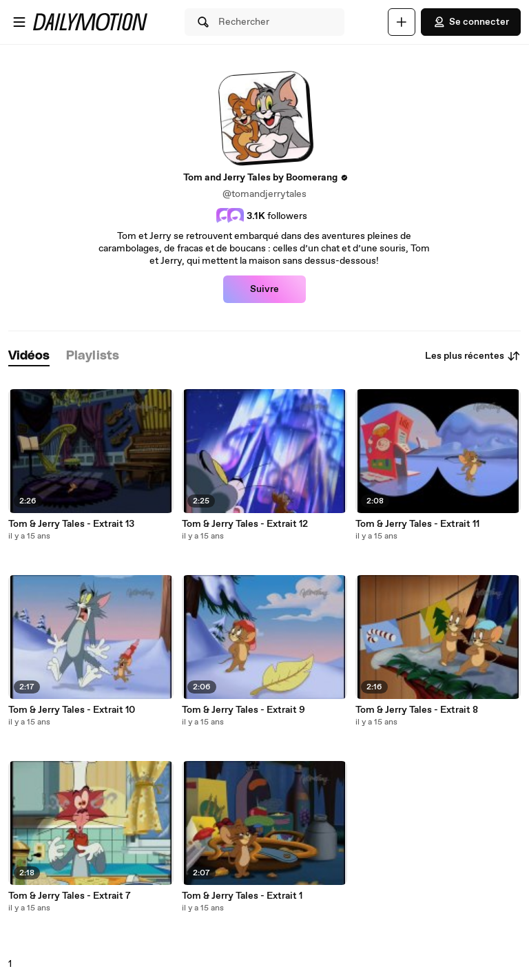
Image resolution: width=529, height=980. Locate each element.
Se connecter (471, 22)
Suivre (264, 289)
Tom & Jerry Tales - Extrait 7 (70, 896)
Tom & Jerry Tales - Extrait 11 (417, 524)
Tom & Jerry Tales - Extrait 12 (245, 524)
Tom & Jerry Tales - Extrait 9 (243, 710)
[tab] (29, 356)
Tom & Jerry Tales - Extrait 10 (72, 710)
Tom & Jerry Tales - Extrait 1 (242, 896)
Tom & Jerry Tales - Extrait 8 (417, 710)
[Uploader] (402, 22)
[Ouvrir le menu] (19, 22)
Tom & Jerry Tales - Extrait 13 (71, 524)
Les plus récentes (473, 356)
